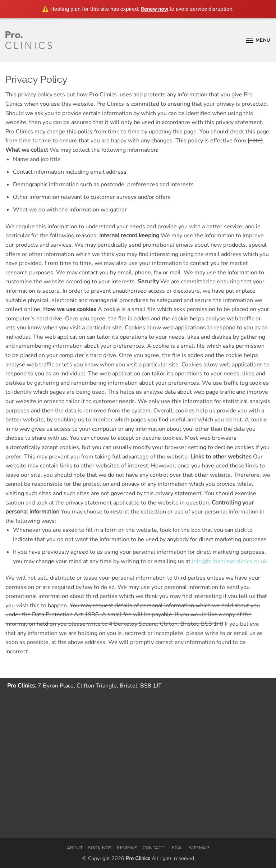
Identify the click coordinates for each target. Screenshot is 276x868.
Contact (153, 848)
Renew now (154, 9)
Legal (177, 848)
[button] (258, 40)
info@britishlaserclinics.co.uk (229, 561)
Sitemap (199, 848)
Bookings (100, 848)
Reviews (127, 848)
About (75, 848)
